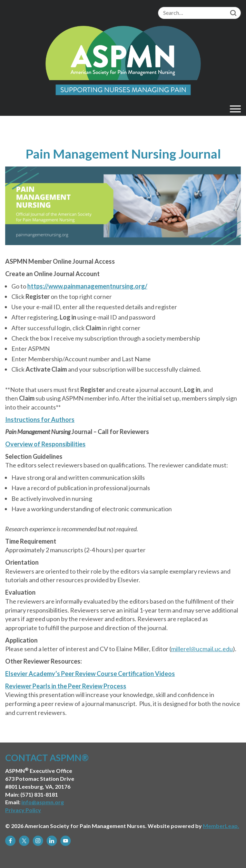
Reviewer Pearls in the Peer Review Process (66, 686)
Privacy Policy (23, 810)
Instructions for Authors (40, 420)
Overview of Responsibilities (45, 444)
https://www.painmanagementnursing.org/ (87, 286)
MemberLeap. (221, 826)
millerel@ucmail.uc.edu (202, 649)
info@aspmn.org (43, 802)
